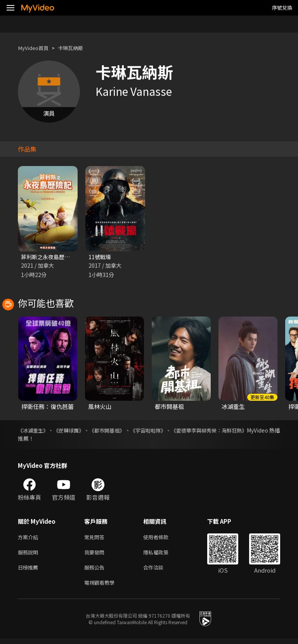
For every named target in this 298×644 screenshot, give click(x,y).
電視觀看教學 (102, 587)
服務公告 (96, 571)
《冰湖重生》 (34, 431)
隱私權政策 (162, 555)
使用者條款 (162, 538)
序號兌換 (282, 8)
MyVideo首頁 (36, 48)
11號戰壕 (100, 257)
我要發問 (96, 555)
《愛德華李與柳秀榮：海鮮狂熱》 (239, 431)
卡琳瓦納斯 (77, 48)
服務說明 (29, 555)
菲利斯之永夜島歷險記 (50, 257)
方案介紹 (29, 538)
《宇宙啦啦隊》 (170, 431)
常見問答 (96, 538)
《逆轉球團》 (77, 431)
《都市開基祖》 (122, 431)
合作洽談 (159, 571)
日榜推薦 (29, 571)
